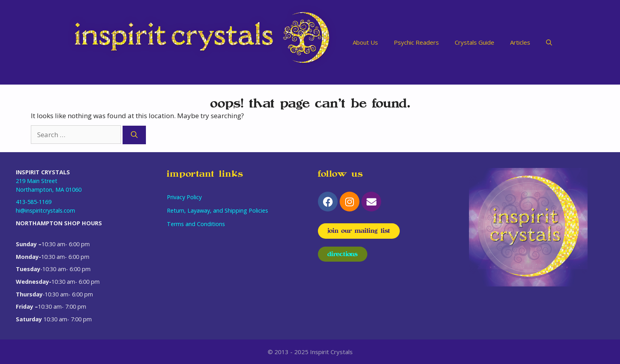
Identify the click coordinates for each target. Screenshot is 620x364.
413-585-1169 (34, 202)
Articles (520, 42)
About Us (365, 42)
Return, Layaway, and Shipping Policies (217, 210)
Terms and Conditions (196, 224)
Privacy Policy (184, 197)
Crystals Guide (474, 42)
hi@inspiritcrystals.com (45, 210)
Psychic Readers (416, 42)
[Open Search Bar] (549, 42)
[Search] (134, 135)
